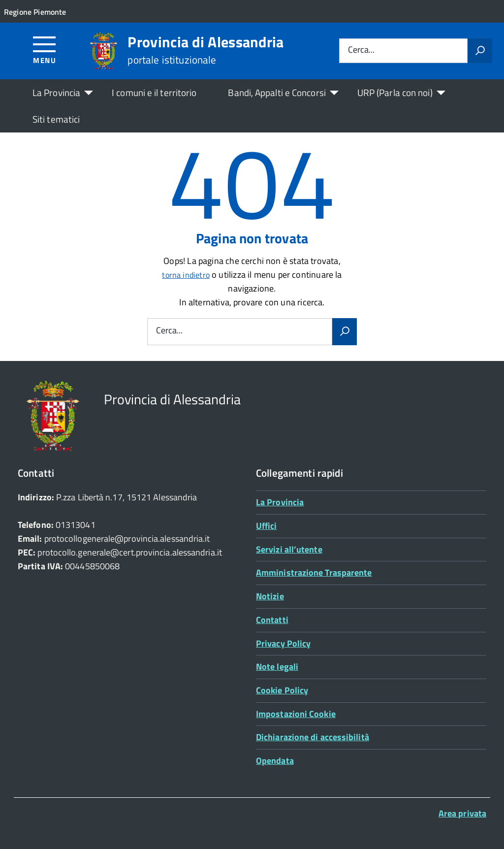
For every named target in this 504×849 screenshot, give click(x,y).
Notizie (270, 596)
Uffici (267, 526)
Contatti (272, 620)
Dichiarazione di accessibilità (313, 737)
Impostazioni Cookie (296, 714)
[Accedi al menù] (45, 49)
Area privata (462, 813)
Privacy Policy (283, 643)
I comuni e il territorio (154, 92)
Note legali (277, 667)
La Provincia (56, 92)
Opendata (275, 761)
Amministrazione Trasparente (314, 572)
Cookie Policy (282, 690)
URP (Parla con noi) (395, 92)
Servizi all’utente (289, 549)
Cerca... (361, 50)
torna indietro (186, 275)
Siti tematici (56, 119)
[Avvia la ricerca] (480, 51)
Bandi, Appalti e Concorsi (277, 92)
